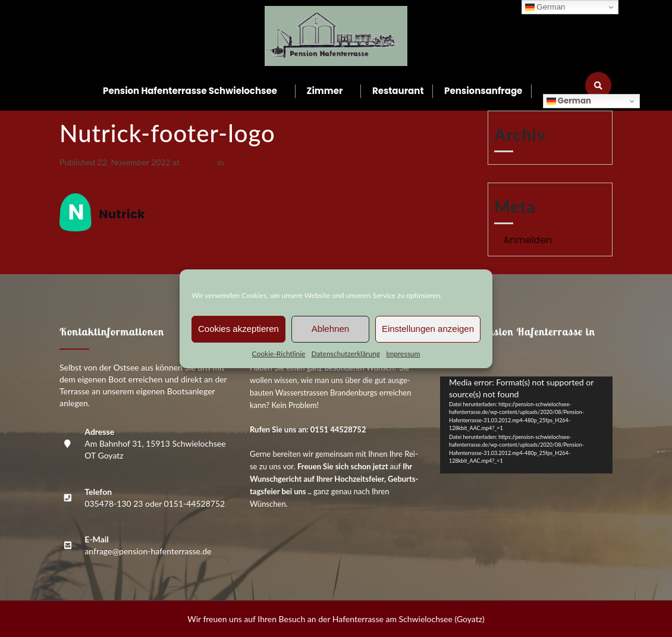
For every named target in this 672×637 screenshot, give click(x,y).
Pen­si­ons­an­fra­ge (483, 91)
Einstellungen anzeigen (428, 329)
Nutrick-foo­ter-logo (262, 162)
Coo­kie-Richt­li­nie (279, 354)
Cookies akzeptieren (238, 329)
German (569, 101)
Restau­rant (398, 91)
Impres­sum (403, 354)
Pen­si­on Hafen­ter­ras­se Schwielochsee (190, 91)
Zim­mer (325, 91)
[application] (526, 425)
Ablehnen (330, 329)
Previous (80, 175)
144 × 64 (199, 162)
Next (73, 187)
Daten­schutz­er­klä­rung (346, 354)
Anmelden (527, 240)
